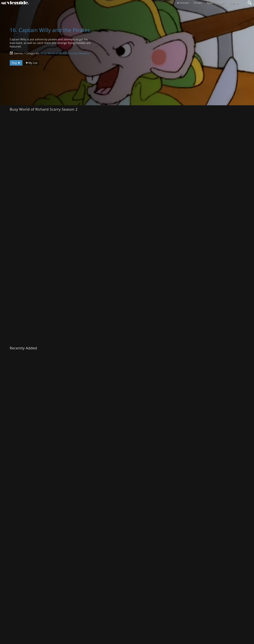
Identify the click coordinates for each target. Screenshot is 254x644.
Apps (210, 3)
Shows (198, 3)
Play (16, 63)
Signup (234, 3)
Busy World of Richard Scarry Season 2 (65, 53)
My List (31, 63)
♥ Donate (183, 3)
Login (222, 3)
